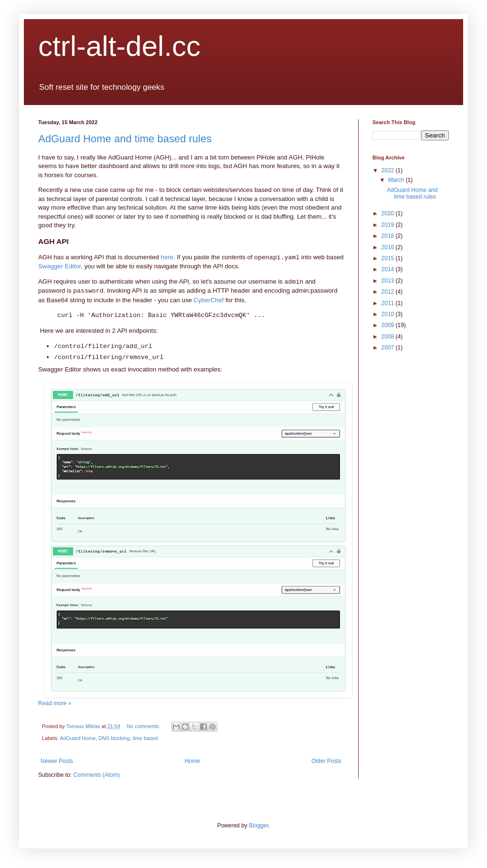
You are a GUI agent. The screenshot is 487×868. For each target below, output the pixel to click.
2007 (389, 348)
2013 (389, 281)
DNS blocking (114, 738)
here (167, 257)
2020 (389, 213)
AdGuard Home (78, 738)
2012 (389, 292)
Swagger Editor (59, 266)
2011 (389, 303)
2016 (389, 247)
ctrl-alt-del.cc (119, 46)
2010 (389, 314)
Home (192, 761)
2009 (389, 325)
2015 (389, 258)
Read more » (55, 703)
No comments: (144, 726)
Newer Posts (57, 761)
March (397, 180)
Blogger (259, 826)
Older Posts (326, 761)
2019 (389, 225)
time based (145, 738)
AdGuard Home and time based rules (125, 139)
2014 (389, 269)
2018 (389, 236)
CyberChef (209, 300)
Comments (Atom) (96, 775)
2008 (389, 337)
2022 (389, 170)
